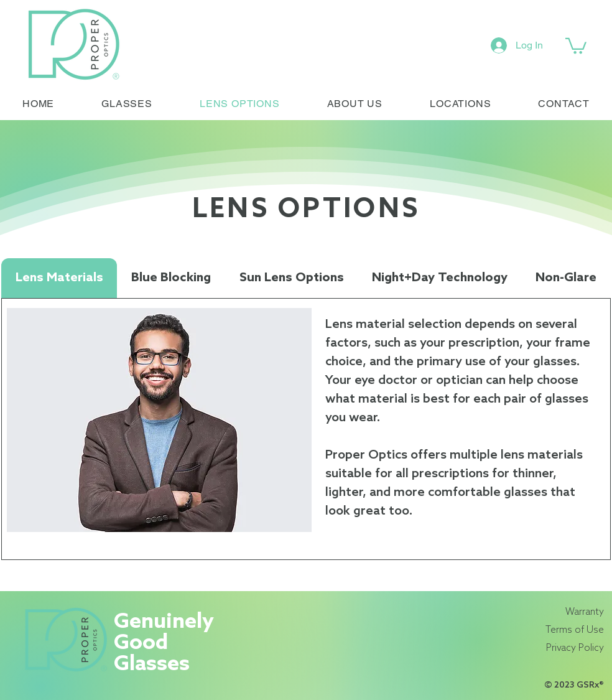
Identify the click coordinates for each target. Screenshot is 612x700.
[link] (576, 45)
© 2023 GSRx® (574, 685)
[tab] (59, 278)
